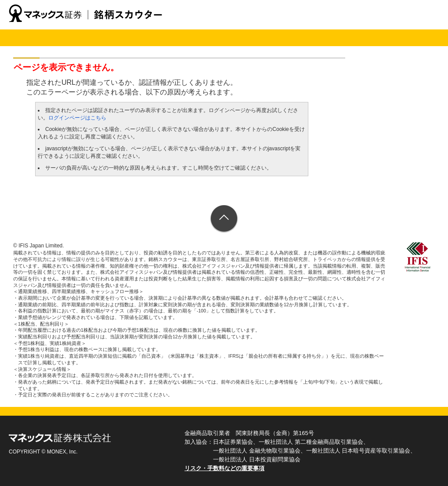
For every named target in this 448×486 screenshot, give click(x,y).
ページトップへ (224, 219)
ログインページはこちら (77, 118)
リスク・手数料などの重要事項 (224, 468)
